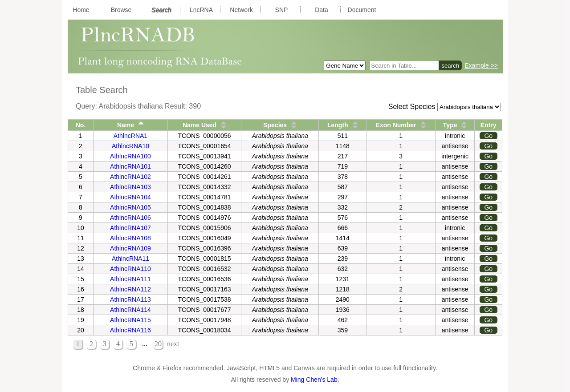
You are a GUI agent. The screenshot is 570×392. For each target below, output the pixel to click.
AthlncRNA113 (130, 299)
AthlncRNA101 (130, 166)
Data (322, 10)
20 (158, 344)
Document (362, 10)
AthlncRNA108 (130, 238)
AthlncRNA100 (130, 156)
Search (161, 10)
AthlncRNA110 (130, 269)
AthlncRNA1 (130, 136)
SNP (282, 10)
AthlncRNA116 (130, 330)
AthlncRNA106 (130, 218)
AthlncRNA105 (130, 207)
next (173, 344)
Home (81, 10)
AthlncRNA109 (130, 248)
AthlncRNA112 (130, 289)
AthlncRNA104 (130, 197)
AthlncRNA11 (130, 259)
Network (241, 10)
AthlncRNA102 (130, 177)
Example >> (481, 65)
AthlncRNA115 (130, 320)
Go (488, 136)
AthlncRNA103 (130, 187)
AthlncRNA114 (130, 310)
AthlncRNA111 (130, 279)
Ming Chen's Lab (314, 380)
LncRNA (201, 10)
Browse (121, 10)
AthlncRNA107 (130, 228)
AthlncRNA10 (130, 146)
